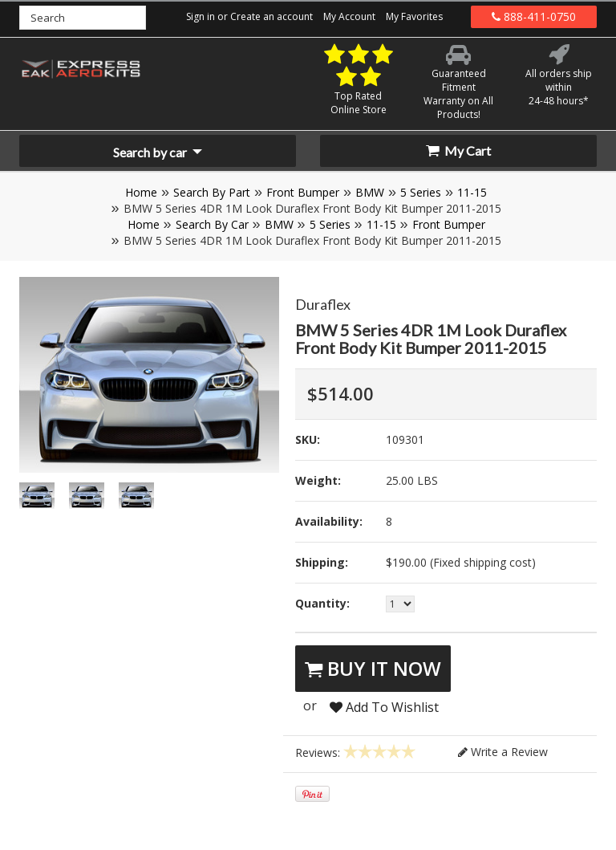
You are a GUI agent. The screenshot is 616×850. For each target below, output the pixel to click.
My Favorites (414, 16)
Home (141, 192)
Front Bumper (303, 192)
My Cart (458, 150)
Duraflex (323, 304)
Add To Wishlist (384, 707)
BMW (370, 192)
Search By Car (212, 224)
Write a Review (503, 752)
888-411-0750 (534, 16)
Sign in (201, 16)
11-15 (472, 192)
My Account (349, 16)
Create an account (272, 16)
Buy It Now (373, 668)
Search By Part (212, 192)
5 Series (421, 192)
